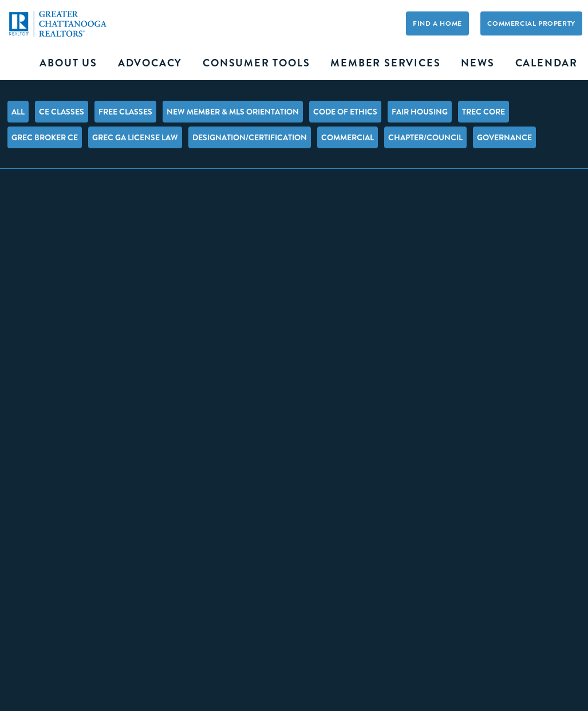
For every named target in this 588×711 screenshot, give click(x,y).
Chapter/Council (425, 137)
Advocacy (150, 63)
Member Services (385, 63)
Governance (504, 137)
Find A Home (437, 23)
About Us (68, 63)
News (477, 63)
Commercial (348, 137)
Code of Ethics (345, 112)
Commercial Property (531, 23)
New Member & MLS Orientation (233, 112)
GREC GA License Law (135, 137)
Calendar (546, 63)
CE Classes (62, 112)
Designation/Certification (250, 137)
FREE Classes (125, 112)
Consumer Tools (256, 63)
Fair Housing (420, 112)
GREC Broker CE (45, 137)
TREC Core (484, 112)
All (18, 112)
